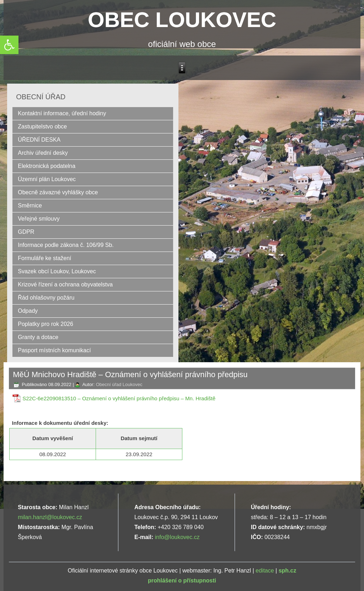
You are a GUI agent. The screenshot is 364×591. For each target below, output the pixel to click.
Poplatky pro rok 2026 (45, 324)
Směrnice (30, 205)
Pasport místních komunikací (54, 350)
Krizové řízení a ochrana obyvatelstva (65, 284)
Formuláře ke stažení (44, 258)
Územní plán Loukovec (47, 179)
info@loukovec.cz (177, 537)
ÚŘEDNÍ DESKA (39, 140)
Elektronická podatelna (47, 166)
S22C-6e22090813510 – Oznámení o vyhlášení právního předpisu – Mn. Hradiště (119, 398)
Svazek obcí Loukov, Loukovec (57, 271)
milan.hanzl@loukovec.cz (50, 517)
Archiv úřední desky (43, 153)
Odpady (28, 311)
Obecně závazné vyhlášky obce (58, 192)
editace (265, 571)
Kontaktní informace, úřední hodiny (62, 113)
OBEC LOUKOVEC (182, 20)
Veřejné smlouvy (39, 219)
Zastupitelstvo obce (42, 126)
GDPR (26, 232)
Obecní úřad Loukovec (119, 384)
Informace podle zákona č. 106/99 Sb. (66, 245)
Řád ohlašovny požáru (46, 298)
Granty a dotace (38, 337)
